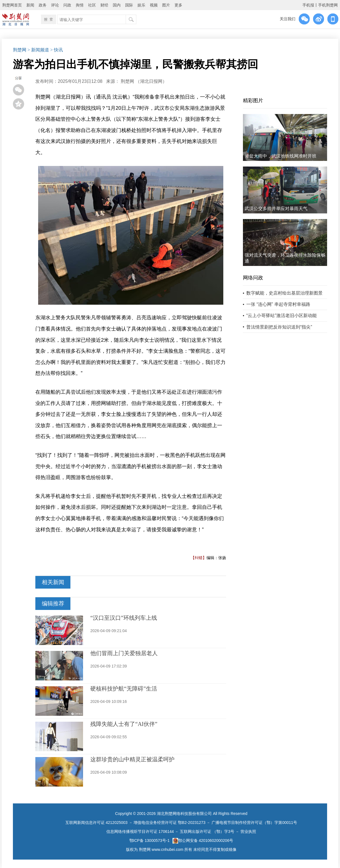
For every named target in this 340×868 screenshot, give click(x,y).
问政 (67, 5)
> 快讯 (57, 50)
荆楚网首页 (12, 5)
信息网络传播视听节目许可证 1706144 (140, 831)
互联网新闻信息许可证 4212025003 (97, 823)
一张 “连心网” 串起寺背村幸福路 (278, 304)
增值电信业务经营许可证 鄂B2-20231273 (169, 823)
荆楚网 (20, 50)
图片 (166, 5)
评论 (55, 5)
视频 (154, 5)
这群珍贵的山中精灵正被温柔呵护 (132, 759)
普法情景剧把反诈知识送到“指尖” (279, 327)
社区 (92, 5)
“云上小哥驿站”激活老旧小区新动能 (282, 315)
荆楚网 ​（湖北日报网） (144, 81)
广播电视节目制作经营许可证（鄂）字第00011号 (254, 823)
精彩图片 (253, 101)
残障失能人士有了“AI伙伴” (124, 724)
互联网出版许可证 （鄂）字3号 (207, 831)
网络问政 (253, 278)
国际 (129, 5)
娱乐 (141, 5)
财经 (104, 5)
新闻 (30, 5)
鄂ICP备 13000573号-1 (150, 840)
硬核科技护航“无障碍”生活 (124, 689)
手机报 (308, 5)
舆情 (80, 5)
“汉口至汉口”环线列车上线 (124, 618)
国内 (117, 5)
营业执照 (248, 831)
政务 (43, 5)
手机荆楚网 (328, 5)
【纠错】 (199, 558)
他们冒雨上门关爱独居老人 (124, 653)
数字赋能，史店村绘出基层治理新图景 (284, 293)
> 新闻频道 (38, 50)
